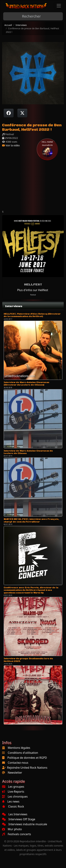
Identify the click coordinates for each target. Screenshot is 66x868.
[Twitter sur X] (22, 113)
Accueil (8, 25)
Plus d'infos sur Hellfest (33, 290)
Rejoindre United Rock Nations (27, 768)
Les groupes (13, 787)
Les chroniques (15, 797)
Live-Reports (13, 792)
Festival (33, 295)
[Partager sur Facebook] (9, 113)
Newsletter (15, 773)
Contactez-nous (18, 763)
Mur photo (12, 829)
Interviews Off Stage (19, 819)
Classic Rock (13, 806)
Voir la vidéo (11, 145)
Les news (11, 801)
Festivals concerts (17, 834)
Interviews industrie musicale (25, 824)
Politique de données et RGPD (27, 758)
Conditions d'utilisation (23, 753)
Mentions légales (19, 748)
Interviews (21, 25)
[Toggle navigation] (59, 6)
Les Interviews (15, 814)
